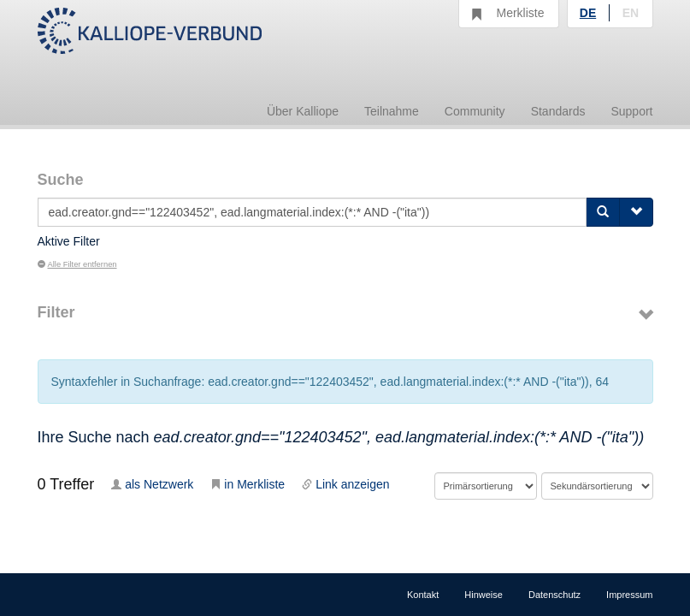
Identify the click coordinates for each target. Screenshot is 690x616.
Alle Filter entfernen (77, 264)
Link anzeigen (345, 484)
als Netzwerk (152, 484)
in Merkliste (248, 484)
